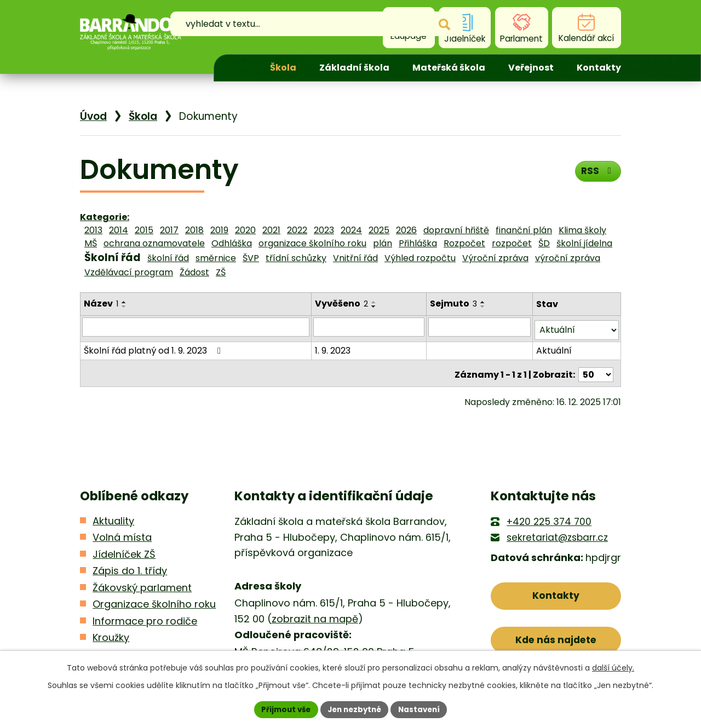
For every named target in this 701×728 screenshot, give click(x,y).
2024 (351, 230)
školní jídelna (584, 243)
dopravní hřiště (456, 230)
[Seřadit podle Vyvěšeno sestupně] (375, 307)
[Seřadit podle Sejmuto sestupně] (484, 307)
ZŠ (221, 272)
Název (101, 304)
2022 (297, 230)
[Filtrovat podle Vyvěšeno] (370, 327)
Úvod (239, 68)
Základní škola (354, 68)
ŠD (544, 243)
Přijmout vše (282, 709)
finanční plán (524, 230)
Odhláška (232, 243)
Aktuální (555, 347)
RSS (597, 173)
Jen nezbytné (355, 709)
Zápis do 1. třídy (130, 565)
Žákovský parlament (142, 582)
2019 (219, 230)
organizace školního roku (312, 243)
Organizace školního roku (154, 599)
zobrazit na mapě (315, 613)
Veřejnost (531, 68)
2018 (194, 230)
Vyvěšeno (343, 304)
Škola (283, 68)
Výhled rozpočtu (420, 258)
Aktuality (113, 515)
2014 (119, 230)
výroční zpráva (568, 258)
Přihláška (418, 243)
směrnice (216, 258)
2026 (406, 230)
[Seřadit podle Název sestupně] (124, 307)
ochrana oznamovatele (154, 243)
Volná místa (122, 532)
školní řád (168, 258)
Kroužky (111, 632)
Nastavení (423, 709)
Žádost (194, 272)
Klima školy (582, 230)
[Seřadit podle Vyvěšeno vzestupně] (375, 302)
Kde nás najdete (556, 637)
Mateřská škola (449, 68)
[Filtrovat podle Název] (196, 327)
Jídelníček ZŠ (124, 549)
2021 (271, 230)
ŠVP (251, 258)
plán (383, 243)
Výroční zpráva (495, 258)
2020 (245, 230)
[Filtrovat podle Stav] (577, 327)
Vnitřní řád (355, 258)
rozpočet (512, 243)
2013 (93, 230)
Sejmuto (455, 304)
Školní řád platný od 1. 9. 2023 (154, 347)
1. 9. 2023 (334, 347)
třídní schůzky (296, 258)
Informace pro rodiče (145, 616)
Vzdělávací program (129, 272)
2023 (324, 230)
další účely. (613, 667)
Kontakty (599, 68)
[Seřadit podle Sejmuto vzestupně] (484, 302)
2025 (379, 230)
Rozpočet (464, 243)
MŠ (91, 243)
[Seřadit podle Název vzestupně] (124, 302)
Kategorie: (105, 217)
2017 (169, 230)
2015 (144, 230)
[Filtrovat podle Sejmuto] (480, 327)
